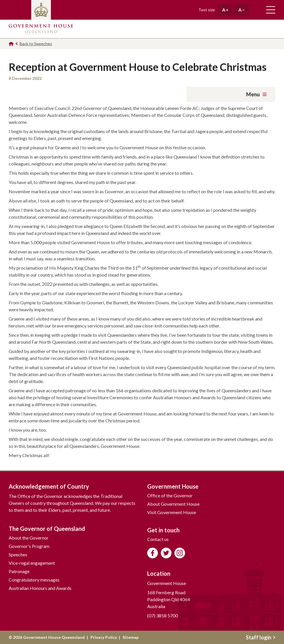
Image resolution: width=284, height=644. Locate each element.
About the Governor (29, 538)
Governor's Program (29, 546)
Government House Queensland (41, 29)
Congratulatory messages (34, 580)
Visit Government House (172, 512)
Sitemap (131, 637)
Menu (256, 94)
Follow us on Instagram (180, 553)
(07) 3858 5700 (163, 616)
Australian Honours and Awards (40, 588)
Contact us (158, 539)
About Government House (173, 504)
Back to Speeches (36, 44)
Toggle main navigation (271, 10)
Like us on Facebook (153, 553)
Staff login (261, 637)
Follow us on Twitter (166, 553)
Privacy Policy (104, 637)
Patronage (19, 571)
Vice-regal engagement (32, 563)
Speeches (18, 554)
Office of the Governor (170, 495)
